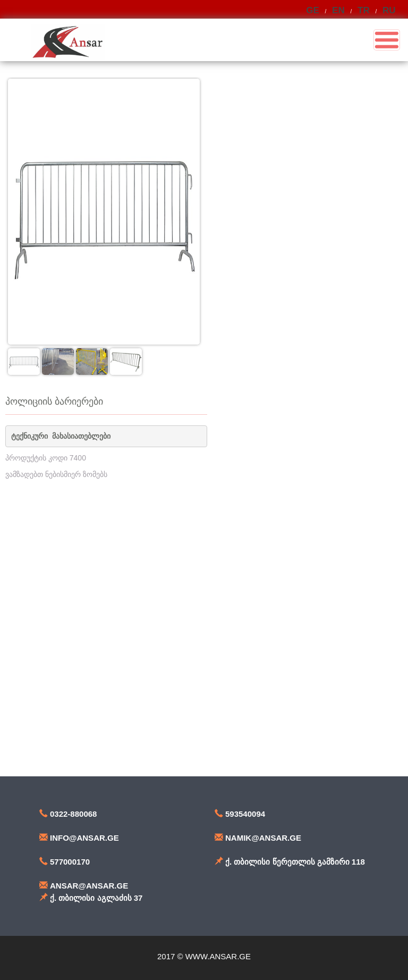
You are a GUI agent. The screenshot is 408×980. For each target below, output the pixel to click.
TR (364, 10)
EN (338, 10)
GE (313, 10)
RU (389, 10)
